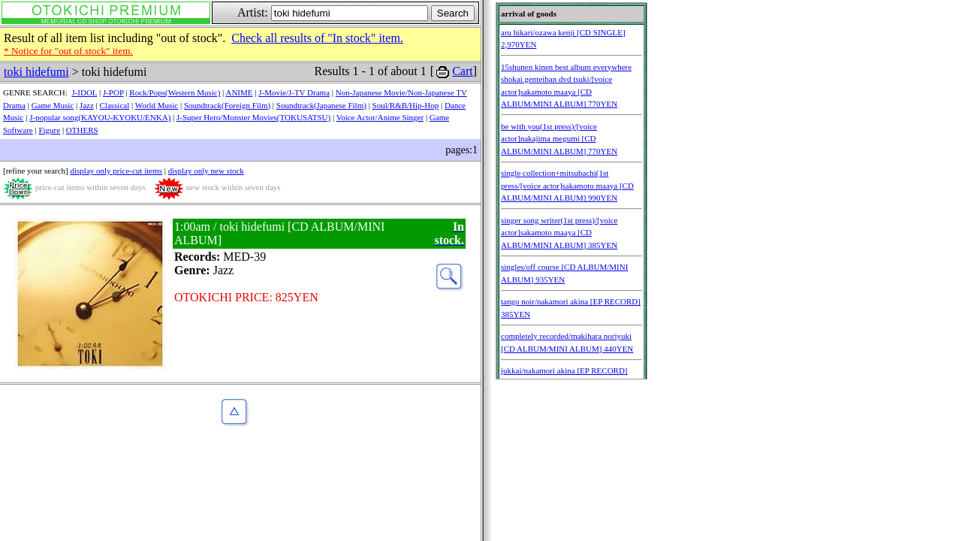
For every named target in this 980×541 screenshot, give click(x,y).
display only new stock (206, 171)
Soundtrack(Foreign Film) (227, 105)
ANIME (239, 92)
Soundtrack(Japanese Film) (321, 105)
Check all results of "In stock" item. (317, 38)
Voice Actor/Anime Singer (380, 117)
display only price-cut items (116, 171)
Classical (115, 105)
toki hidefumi (36, 72)
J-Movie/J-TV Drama (294, 92)
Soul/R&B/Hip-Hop (406, 105)
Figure (49, 130)
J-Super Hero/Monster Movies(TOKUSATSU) (253, 117)
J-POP (113, 92)
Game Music (53, 105)
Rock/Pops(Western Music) (175, 92)
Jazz (87, 105)
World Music (157, 105)
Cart (463, 71)
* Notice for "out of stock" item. (68, 51)
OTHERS (82, 130)
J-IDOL (84, 92)
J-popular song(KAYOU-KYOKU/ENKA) (100, 117)
